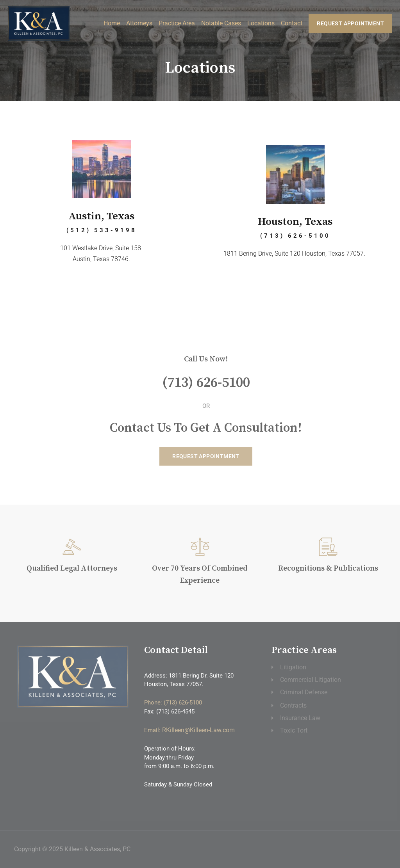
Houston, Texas (295, 222)
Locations (261, 22)
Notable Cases (221, 22)
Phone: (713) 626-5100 (173, 703)
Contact (292, 22)
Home (112, 22)
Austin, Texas (101, 216)
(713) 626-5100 (206, 382)
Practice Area (177, 22)
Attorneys (139, 22)
